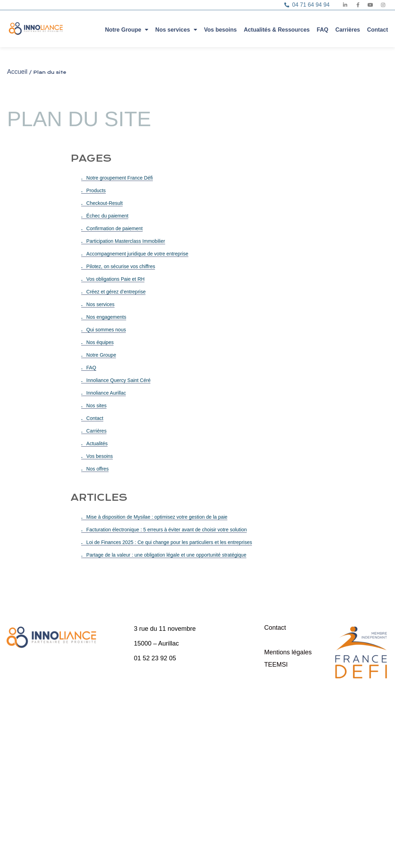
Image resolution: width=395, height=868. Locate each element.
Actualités (97, 443)
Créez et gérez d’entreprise (116, 292)
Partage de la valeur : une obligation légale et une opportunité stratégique (166, 555)
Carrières (348, 30)
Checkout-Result (105, 203)
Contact (377, 30)
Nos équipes (100, 342)
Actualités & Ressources (277, 30)
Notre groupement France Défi (120, 178)
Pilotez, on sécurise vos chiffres (121, 266)
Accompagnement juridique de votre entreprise (137, 254)
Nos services (176, 29)
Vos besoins (221, 30)
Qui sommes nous (106, 330)
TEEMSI (276, 665)
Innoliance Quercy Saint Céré (119, 380)
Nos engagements (106, 317)
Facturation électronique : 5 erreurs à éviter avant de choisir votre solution (167, 530)
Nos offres (98, 469)
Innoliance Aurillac (106, 393)
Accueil (17, 72)
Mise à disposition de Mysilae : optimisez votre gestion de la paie (157, 517)
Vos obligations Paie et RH (116, 279)
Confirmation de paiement (115, 228)
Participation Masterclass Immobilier (126, 241)
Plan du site (281, 640)
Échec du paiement (108, 216)
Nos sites (97, 406)
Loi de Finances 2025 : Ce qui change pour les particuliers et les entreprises (169, 542)
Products (96, 190)
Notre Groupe (127, 29)
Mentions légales (288, 652)
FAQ (322, 30)
